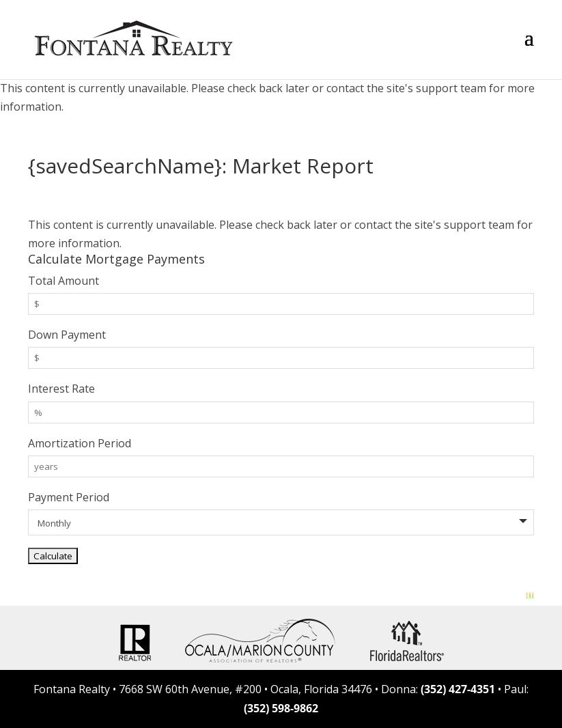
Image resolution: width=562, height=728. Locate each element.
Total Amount (64, 281)
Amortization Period (80, 443)
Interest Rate (61, 389)
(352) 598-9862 (281, 708)
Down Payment (67, 335)
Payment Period (69, 497)
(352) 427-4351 (458, 689)
